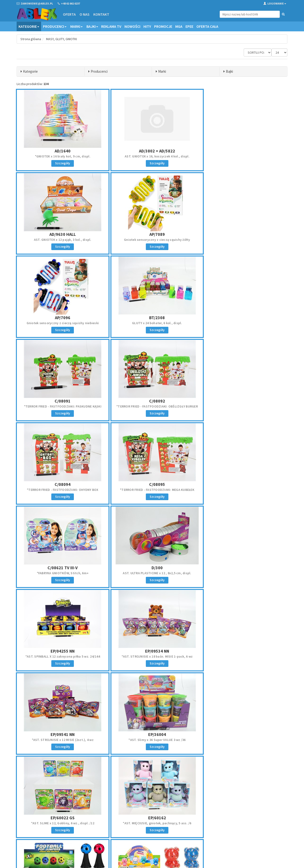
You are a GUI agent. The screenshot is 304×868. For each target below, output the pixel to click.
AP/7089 (61, 234)
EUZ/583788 (243, 734)
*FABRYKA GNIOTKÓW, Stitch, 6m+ (152, 406)
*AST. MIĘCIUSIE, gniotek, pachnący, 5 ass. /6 (243, 573)
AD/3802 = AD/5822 (152, 151)
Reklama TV (111, 26)
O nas (85, 14)
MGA (179, 26)
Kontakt (101, 14)
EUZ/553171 (243, 651)
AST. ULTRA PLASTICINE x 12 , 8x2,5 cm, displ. (243, 406)
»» (283, 769)
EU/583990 (152, 651)
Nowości (132, 26)
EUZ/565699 (61, 734)
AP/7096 (152, 234)
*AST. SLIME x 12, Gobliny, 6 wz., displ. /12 (152, 573)
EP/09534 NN (152, 484)
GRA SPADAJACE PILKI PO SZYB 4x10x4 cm (243, 740)
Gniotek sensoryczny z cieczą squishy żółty (61, 240)
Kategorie (29, 26)
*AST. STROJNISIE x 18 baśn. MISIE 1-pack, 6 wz (152, 490)
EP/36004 (61, 568)
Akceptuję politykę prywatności (252, 835)
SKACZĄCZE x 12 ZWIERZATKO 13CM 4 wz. (152, 740)
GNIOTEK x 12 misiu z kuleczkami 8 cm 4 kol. (152, 656)
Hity (147, 26)
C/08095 (61, 401)
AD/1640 (61, 151)
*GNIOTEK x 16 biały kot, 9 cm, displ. (61, 156)
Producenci (55, 26)
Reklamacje (163, 818)
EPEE (189, 26)
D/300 (243, 401)
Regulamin (163, 812)
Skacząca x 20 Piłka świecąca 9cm (61, 656)
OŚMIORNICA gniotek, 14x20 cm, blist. (243, 656)
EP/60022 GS (152, 568)
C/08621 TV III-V (152, 401)
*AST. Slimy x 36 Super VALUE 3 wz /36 (61, 573)
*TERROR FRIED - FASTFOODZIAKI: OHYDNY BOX (243, 323)
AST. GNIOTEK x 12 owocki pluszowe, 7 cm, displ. (61, 740)
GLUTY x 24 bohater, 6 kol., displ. (243, 240)
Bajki (92, 26)
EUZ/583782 (152, 734)
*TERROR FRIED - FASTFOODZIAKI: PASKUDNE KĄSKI (61, 323)
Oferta (69, 14)
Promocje (163, 26)
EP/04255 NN (61, 484)
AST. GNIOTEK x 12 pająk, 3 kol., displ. (243, 156)
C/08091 (61, 318)
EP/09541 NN (243, 484)
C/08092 (152, 318)
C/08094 (243, 318)
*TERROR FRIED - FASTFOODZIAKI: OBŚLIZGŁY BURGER (152, 323)
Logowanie (275, 3)
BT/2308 (243, 234)
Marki (76, 26)
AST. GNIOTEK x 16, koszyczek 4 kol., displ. (152, 156)
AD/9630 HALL (243, 151)
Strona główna (31, 39)
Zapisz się (256, 825)
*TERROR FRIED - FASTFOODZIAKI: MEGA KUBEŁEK (61, 406)
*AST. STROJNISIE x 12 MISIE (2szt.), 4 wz (243, 490)
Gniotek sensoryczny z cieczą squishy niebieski (152, 240)
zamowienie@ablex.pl (41, 818)
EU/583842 (61, 651)
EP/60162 (243, 568)
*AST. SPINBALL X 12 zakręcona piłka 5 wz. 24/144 (61, 490)
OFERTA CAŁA (207, 26)
